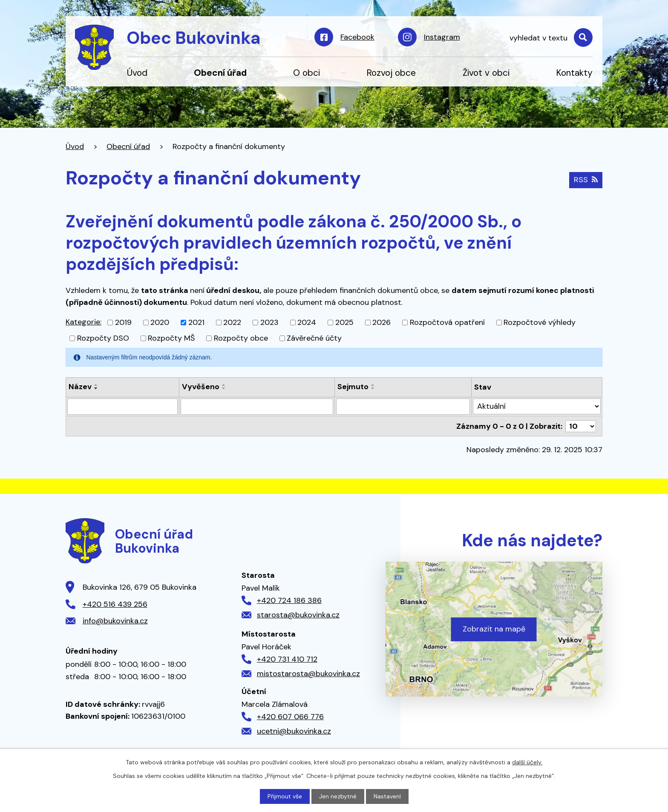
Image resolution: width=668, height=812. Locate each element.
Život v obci (486, 73)
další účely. (527, 762)
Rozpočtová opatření (447, 322)
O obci (307, 73)
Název (80, 387)
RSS (586, 180)
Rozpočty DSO (103, 338)
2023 (269, 322)
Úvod (137, 73)
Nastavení (387, 796)
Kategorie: (83, 322)
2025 (344, 322)
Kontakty (574, 73)
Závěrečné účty (314, 338)
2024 (307, 322)
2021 (196, 322)
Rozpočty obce (241, 338)
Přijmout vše (285, 796)
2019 (123, 322)
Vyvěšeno (201, 387)
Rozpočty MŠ (171, 338)
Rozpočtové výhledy (540, 322)
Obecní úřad (220, 73)
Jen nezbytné (338, 796)
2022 (232, 322)
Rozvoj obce (391, 73)
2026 (382, 322)
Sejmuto (353, 387)
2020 (160, 322)
